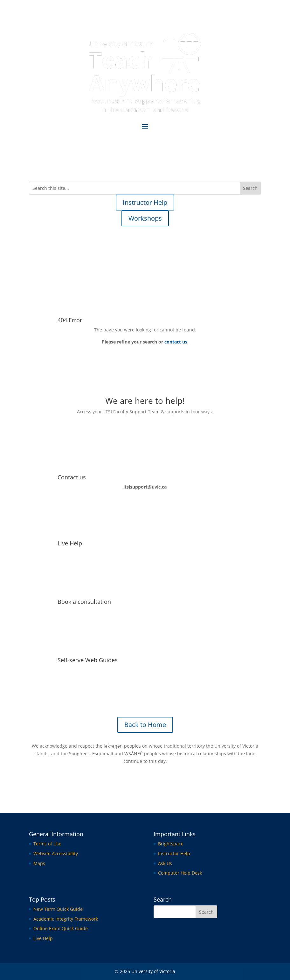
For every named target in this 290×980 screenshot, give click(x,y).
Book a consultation (84, 602)
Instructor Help (145, 202)
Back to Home (145, 725)
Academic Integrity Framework (66, 919)
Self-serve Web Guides (88, 660)
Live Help (70, 543)
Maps (39, 863)
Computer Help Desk (180, 873)
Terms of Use (47, 844)
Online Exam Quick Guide (61, 928)
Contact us (72, 477)
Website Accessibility (56, 853)
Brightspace (171, 844)
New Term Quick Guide (58, 909)
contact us (176, 342)
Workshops (145, 218)
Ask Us (165, 863)
